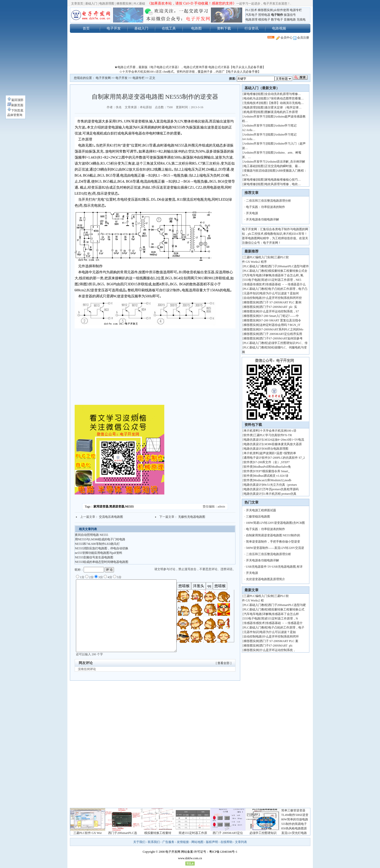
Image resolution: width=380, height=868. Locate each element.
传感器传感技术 (254, 284)
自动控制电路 (253, 298)
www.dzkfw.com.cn (190, 858)
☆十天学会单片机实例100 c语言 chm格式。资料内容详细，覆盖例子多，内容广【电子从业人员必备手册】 (190, 72)
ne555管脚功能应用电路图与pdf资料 (99, 553)
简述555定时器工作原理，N (280, 618)
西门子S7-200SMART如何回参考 (281, 338)
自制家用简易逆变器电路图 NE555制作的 (273, 535)
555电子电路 (252, 280)
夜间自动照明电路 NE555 (92, 535)
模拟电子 (264, 20)
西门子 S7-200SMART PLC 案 (279, 641)
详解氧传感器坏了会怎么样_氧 (283, 275)
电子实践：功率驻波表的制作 (266, 207)
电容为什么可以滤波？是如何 (279, 293)
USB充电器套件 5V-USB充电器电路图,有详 (274, 567)
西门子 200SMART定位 (228, 833)
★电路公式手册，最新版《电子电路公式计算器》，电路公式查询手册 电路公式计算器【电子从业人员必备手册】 (190, 67)
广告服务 (168, 842)
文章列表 (241, 842)
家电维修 (250, 94)
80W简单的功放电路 (295, 819)
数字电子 (277, 20)
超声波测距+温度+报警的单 (278, 453)
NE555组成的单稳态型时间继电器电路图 (102, 562)
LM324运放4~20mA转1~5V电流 (284, 440)
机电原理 (250, 112)
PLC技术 (251, 10)
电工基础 (250, 166)
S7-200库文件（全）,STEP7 (272, 462)
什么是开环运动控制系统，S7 (279, 311)
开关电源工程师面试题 (261, 510)
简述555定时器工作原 (193, 833)
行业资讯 (251, 28)
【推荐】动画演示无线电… (286, 103)
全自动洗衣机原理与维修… (283, 94)
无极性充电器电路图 (192, 517)
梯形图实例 (124, 4)
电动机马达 (251, 98)
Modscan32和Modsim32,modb (273, 480)
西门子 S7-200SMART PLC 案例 (281, 302)
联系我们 (154, 842)
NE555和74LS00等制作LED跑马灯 (97, 544)
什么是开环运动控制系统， (278, 650)
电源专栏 (296, 10)
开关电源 (252, 213)
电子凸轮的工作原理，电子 (286, 628)
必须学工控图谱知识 (263, 833)
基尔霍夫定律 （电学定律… (283, 107)
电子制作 (277, 15)
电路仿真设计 (253, 440)
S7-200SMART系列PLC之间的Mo (282, 329)
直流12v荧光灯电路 (294, 833)
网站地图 (197, 842)
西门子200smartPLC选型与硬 (287, 605)
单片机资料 (251, 431)
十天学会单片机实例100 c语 (278, 431)
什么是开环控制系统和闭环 (281, 637)
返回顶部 (15, 100)
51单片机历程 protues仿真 (280, 494)
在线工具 (169, 28)
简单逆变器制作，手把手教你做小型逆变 (273, 542)
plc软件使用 (281, 10)
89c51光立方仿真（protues (280, 485)
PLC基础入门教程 (256, 266)
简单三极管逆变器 (293, 810)
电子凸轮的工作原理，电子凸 (288, 289)
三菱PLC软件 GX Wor (88, 833)
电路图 (196, 28)
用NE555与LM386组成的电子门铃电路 (100, 539)
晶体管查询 (15, 115)
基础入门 (91, 4)
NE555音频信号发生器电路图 (94, 557)
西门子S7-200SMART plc (277, 646)
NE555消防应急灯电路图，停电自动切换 (102, 548)
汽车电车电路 (253, 275)
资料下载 (224, 28)
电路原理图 (107, 4)
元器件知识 (251, 293)
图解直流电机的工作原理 (281, 112)
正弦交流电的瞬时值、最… (283, 166)
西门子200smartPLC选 (123, 833)
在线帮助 (226, 842)
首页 (86, 28)
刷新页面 (15, 105)
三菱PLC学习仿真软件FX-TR (273, 435)
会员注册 (301, 38)
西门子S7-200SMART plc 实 (279, 307)
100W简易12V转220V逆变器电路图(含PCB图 (275, 523)
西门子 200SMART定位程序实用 (281, 334)
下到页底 (15, 110)
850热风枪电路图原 (294, 828)
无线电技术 (251, 103)
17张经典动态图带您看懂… (286, 98)
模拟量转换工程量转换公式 (286, 609)
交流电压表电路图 (111, 517)
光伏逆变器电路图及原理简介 (266, 579)
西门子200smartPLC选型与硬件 (289, 266)
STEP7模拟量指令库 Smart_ (272, 471)
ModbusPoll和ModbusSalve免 (272, 467)
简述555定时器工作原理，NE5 (281, 280)
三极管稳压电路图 (258, 517)
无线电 (301, 20)
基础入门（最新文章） (262, 88)
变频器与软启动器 (256, 171)
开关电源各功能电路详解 (263, 219)
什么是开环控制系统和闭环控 (282, 298)
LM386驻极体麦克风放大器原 (282, 444)
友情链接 (183, 842)
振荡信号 (290, 15)
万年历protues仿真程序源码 (281, 489)
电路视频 (279, 28)
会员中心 (284, 38)
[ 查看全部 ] (224, 663)
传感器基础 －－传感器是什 (284, 623)
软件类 (248, 435)
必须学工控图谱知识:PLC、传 (288, 343)
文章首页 (77, 4)
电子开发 (114, 28)
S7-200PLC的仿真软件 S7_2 (287, 458)
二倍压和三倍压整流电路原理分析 (269, 201)
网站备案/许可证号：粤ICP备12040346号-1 (209, 852)
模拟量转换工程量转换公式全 (288, 271)
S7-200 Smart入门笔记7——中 (279, 316)
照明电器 (264, 15)
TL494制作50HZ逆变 (295, 815)
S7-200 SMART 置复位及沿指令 (280, 320)
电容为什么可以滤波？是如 (278, 632)
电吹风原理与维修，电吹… (283, 184)
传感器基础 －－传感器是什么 (286, 284)
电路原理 (251, 20)
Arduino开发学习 (255, 116)
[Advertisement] (190, 54)
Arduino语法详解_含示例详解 (286, 162)
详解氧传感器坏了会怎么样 (281, 614)
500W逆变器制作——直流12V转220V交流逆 (275, 548)
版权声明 (212, 842)
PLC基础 (139, 4)
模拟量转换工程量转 (158, 833)
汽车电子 (251, 15)
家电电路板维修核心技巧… (283, 180)
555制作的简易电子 (294, 824)
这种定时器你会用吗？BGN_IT (280, 325)
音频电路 (290, 20)
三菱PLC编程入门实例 (259, 257)
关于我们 (139, 842)
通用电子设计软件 (256, 458)
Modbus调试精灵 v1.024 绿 (271, 476)
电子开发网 (103, 78)
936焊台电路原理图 (276, 449)
